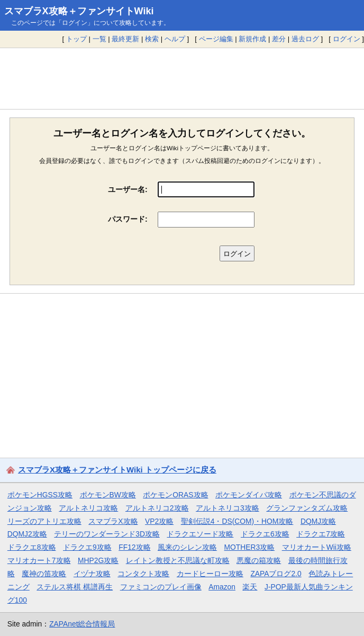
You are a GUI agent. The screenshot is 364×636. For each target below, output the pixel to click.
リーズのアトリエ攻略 (44, 521)
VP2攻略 (159, 521)
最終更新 (125, 39)
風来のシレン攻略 (187, 547)
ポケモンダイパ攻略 (249, 495)
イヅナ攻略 (92, 574)
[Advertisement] (182, 78)
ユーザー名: (128, 189)
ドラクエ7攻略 (321, 534)
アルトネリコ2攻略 (157, 508)
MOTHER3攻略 (250, 547)
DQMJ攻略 (318, 521)
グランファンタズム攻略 (307, 508)
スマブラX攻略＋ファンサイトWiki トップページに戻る (117, 470)
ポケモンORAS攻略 (175, 495)
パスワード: (128, 219)
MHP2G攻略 (98, 560)
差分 (279, 39)
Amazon (222, 587)
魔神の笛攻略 (44, 574)
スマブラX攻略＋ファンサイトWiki (79, 11)
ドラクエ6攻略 (265, 534)
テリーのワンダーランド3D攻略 (107, 534)
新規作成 (252, 39)
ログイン (347, 39)
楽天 (250, 587)
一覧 (99, 39)
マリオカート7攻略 (39, 560)
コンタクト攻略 (143, 574)
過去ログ (305, 39)
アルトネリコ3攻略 (228, 508)
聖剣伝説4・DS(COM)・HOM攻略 (237, 521)
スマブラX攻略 (113, 521)
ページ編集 (216, 39)
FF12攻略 (134, 547)
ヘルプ (175, 39)
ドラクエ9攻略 (87, 547)
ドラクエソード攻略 (200, 534)
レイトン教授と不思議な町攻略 (178, 560)
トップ (76, 39)
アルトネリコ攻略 (88, 508)
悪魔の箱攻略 (259, 560)
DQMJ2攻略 (27, 534)
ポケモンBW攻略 (108, 495)
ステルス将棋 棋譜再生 (75, 587)
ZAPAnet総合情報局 (82, 624)
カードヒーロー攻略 (210, 574)
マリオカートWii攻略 (317, 547)
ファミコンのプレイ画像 (161, 587)
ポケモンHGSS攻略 (40, 495)
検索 (152, 39)
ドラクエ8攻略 (32, 547)
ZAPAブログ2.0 (276, 574)
